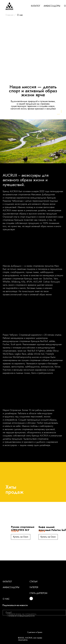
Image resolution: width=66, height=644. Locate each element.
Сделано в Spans (35, 632)
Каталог (7, 582)
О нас (6, 599)
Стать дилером (38, 593)
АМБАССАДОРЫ (52, 6)
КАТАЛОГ (36, 6)
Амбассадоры (11, 587)
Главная (9, 15)
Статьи (33, 582)
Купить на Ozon (21, 537)
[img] (31, 598)
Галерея (34, 587)
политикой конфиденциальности (21, 616)
